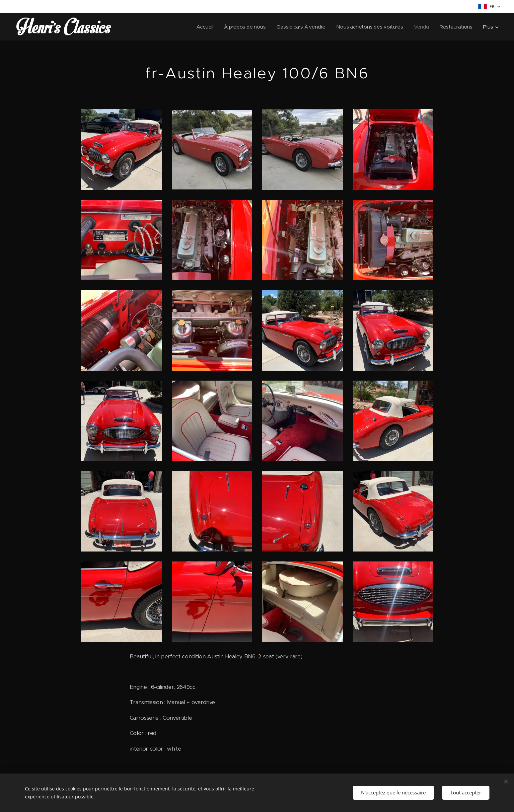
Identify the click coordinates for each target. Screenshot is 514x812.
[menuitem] (201, 27)
